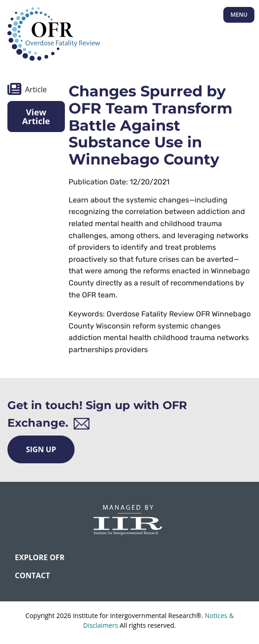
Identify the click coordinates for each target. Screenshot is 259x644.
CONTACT (32, 575)
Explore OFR (40, 557)
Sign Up (41, 449)
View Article (36, 116)
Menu (239, 15)
